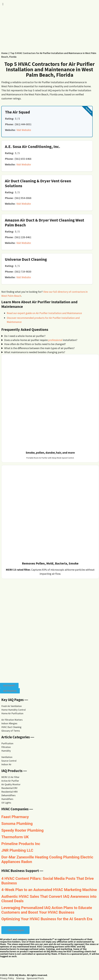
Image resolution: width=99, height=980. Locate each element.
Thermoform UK (15, 837)
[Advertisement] (50, 31)
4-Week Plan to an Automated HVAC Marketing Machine (49, 890)
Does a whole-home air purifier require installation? (41, 340)
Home (4, 53)
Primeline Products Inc (21, 844)
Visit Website (24, 130)
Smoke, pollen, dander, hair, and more (50, 453)
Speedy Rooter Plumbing (22, 830)
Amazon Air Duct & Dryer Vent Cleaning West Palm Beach (44, 222)
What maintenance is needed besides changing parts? (35, 352)
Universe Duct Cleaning (26, 259)
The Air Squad (17, 112)
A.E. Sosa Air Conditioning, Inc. (33, 146)
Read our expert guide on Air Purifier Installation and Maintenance (44, 313)
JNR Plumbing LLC (17, 850)
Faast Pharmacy (15, 817)
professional (55, 340)
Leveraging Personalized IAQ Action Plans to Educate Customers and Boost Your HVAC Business (47, 910)
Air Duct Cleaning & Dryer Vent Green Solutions (38, 183)
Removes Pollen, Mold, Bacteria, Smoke (50, 563)
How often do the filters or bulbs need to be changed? (35, 344)
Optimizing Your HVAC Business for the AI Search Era (47, 919)
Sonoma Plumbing (17, 824)
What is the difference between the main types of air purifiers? (39, 348)
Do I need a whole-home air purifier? (25, 336)
